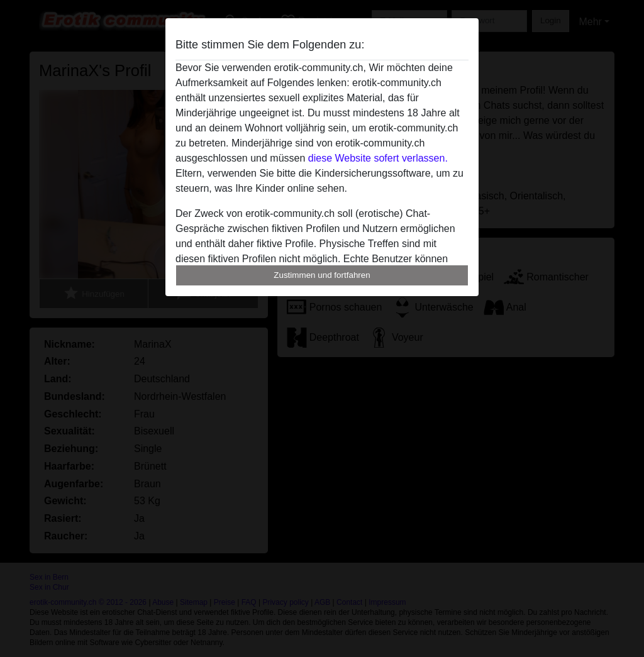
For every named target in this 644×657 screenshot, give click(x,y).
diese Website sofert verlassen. (378, 158)
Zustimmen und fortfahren (322, 275)
